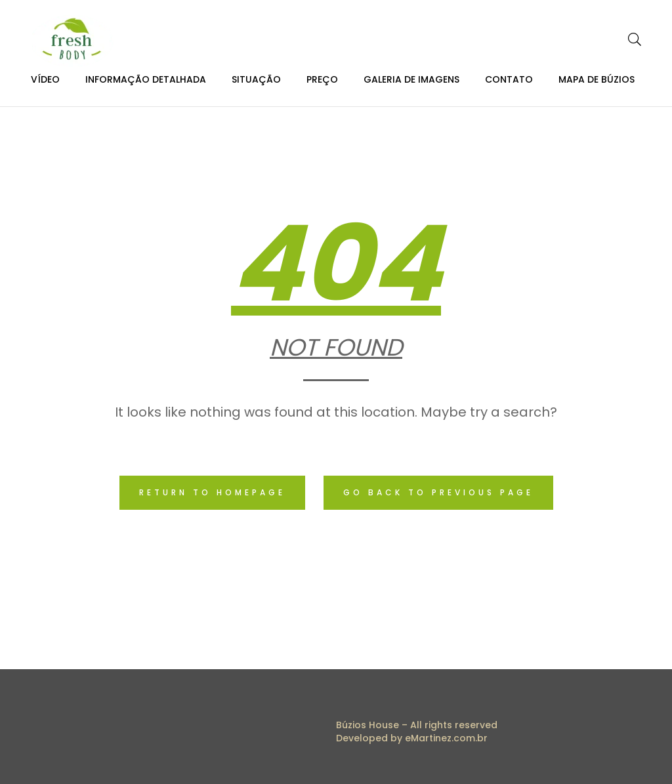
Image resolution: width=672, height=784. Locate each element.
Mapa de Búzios (597, 79)
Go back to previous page (438, 492)
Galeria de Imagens (411, 79)
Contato (509, 79)
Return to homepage (212, 492)
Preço (322, 79)
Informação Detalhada (146, 79)
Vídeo (45, 79)
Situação (256, 79)
